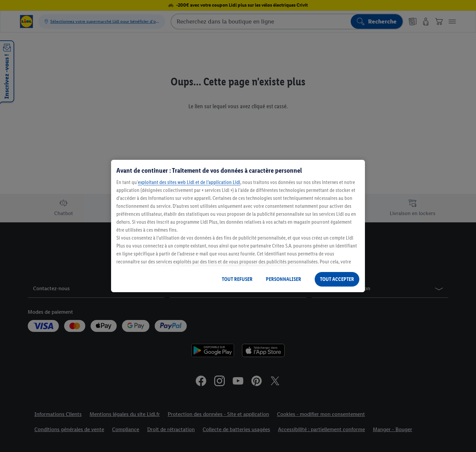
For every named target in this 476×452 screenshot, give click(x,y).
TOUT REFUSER (237, 279)
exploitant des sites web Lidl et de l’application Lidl (189, 182)
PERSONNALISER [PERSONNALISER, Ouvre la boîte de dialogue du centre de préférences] (283, 279)
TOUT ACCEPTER (337, 279)
